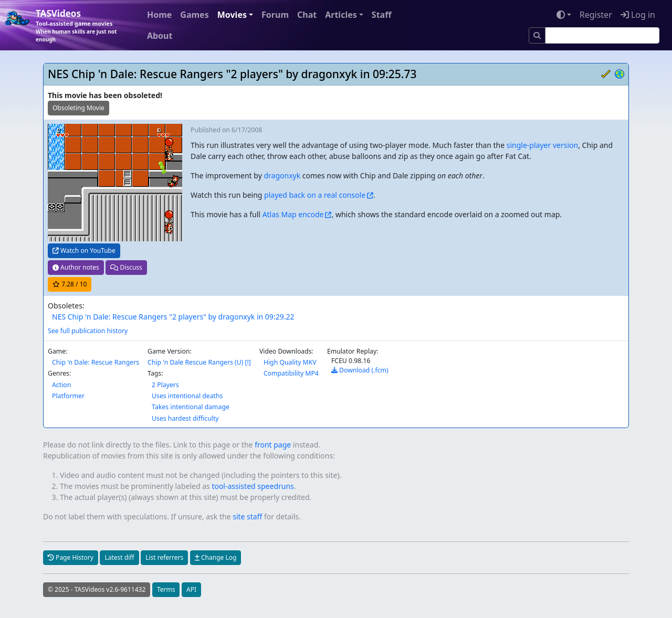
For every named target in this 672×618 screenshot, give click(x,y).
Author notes (76, 267)
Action (61, 385)
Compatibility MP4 (291, 373)
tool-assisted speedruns (253, 486)
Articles (341, 15)
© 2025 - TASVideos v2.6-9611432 (97, 589)
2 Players (165, 385)
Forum (275, 15)
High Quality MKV (290, 362)
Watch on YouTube (84, 251)
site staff (247, 516)
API (191, 589)
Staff (382, 15)
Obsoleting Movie (78, 108)
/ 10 (70, 284)
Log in (638, 15)
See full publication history (88, 331)
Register (596, 15)
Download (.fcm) (360, 370)
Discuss (126, 267)
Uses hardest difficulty (185, 418)
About (160, 36)
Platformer (68, 396)
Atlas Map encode (293, 214)
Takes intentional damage (191, 407)
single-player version (542, 145)
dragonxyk (282, 175)
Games (194, 15)
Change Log (216, 557)
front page (273, 445)
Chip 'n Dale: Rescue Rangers (96, 362)
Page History (71, 557)
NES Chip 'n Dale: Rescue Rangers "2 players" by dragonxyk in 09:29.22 (173, 317)
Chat (307, 15)
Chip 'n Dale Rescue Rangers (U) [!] (199, 362)
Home (159, 15)
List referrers (164, 557)
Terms (166, 589)
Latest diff (119, 557)
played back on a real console (315, 195)
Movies (232, 15)
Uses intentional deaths (187, 396)
